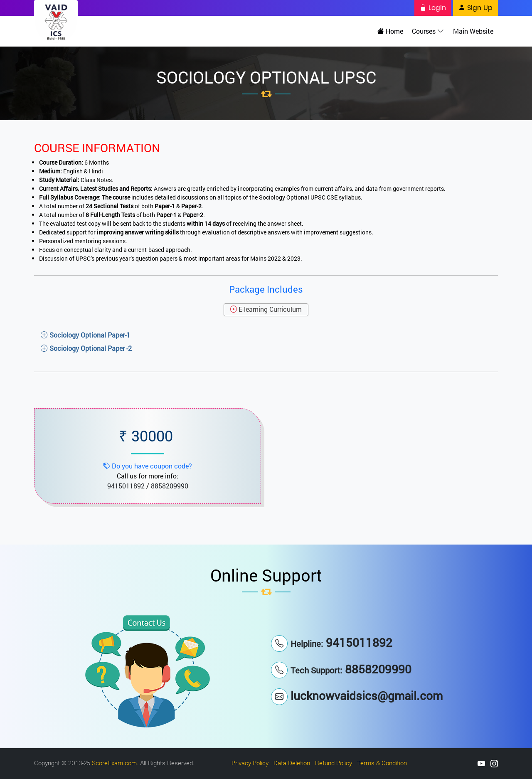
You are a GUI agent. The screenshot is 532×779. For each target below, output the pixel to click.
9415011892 (126, 485)
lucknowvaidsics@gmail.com (357, 695)
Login (433, 8)
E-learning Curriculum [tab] (266, 309)
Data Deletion (292, 762)
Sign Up (475, 8)
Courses (429, 31)
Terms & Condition (382, 762)
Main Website (474, 31)
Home (392, 31)
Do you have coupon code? (148, 465)
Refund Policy (334, 762)
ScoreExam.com (114, 762)
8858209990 (170, 485)
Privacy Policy (250, 762)
